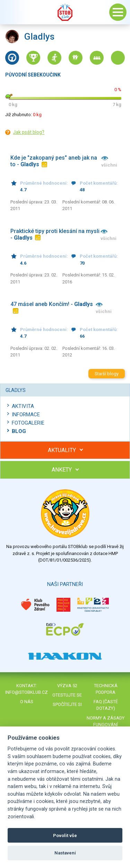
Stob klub (65, 12)
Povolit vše (65, 835)
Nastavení (65, 853)
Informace (26, 415)
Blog (19, 431)
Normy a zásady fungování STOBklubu (106, 725)
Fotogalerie (28, 423)
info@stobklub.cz (27, 692)
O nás (27, 702)
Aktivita (23, 406)
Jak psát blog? (29, 132)
